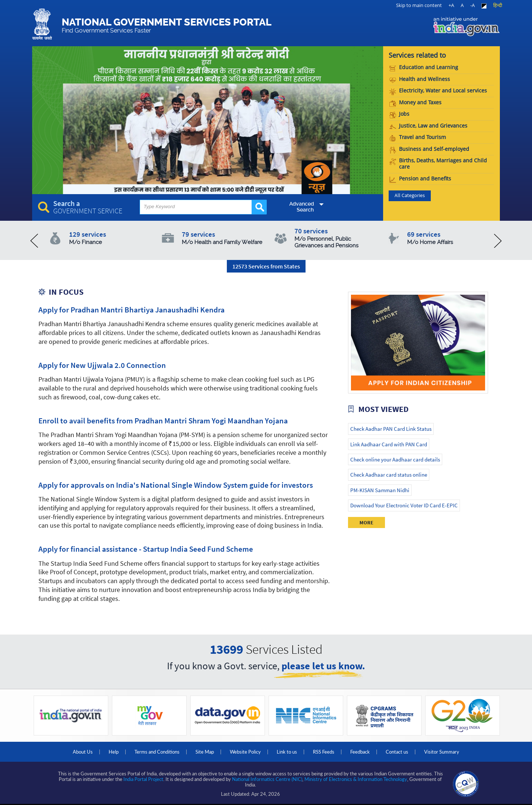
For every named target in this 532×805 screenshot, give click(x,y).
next (498, 241)
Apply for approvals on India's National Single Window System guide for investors (176, 485)
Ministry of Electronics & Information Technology (356, 779)
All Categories (410, 195)
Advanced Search (302, 207)
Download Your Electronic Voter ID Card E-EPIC (404, 505)
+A (451, 5)
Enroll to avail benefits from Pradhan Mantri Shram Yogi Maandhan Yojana (163, 421)
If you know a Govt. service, (266, 667)
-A (473, 5)
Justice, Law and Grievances (428, 126)
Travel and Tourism (418, 137)
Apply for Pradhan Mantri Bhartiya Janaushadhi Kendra (132, 310)
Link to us (287, 752)
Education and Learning (424, 67)
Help (114, 752)
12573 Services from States (266, 266)
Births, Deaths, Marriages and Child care (438, 164)
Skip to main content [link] (419, 5)
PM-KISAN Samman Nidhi (380, 490)
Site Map (205, 752)
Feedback (360, 752)
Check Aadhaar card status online (389, 475)
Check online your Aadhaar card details (395, 459)
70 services (337, 238)
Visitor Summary (442, 752)
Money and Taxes (415, 103)
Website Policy (245, 752)
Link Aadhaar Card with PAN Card (389, 444)
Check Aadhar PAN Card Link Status (391, 429)
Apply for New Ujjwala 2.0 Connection (102, 365)
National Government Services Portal (167, 25)
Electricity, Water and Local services (438, 91)
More (366, 522)
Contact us (397, 752)
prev (34, 241)
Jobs (399, 114)
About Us (83, 752)
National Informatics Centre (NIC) (267, 779)
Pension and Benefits (420, 179)
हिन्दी (498, 5)
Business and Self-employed (429, 149)
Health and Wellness (420, 79)
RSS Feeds (324, 752)
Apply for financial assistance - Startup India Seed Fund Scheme (146, 549)
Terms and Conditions (157, 752)
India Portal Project (143, 779)
